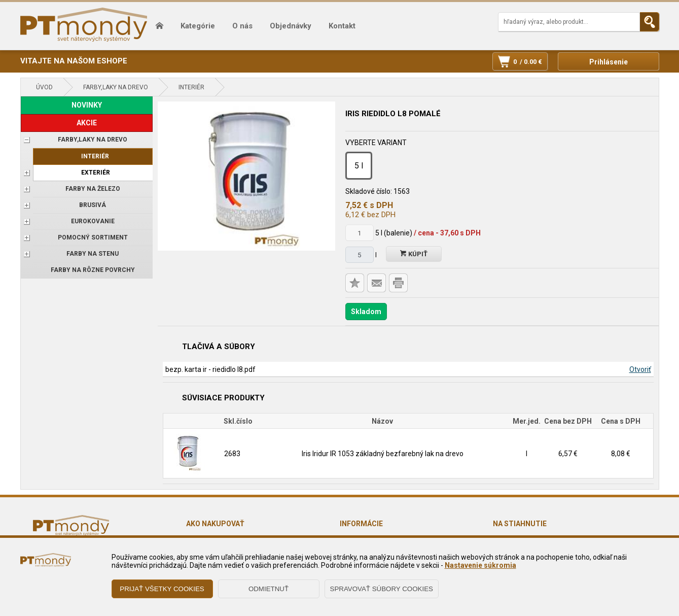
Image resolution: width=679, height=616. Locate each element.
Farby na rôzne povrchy (93, 270)
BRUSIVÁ (93, 205)
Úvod (44, 87)
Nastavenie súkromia (480, 565)
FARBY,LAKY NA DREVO (116, 87)
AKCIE (87, 123)
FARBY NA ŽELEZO (93, 189)
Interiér (191, 87)
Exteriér (96, 173)
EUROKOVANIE (93, 221)
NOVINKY (87, 105)
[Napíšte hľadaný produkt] (569, 22)
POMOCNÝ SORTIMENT (93, 237)
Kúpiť (414, 254)
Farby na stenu (93, 254)
